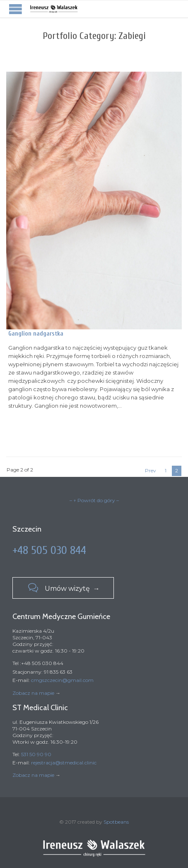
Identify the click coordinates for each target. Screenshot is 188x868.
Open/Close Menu (16, 9)
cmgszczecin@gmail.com (62, 680)
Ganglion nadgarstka (36, 334)
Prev (151, 470)
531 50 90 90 (36, 754)
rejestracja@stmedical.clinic (64, 763)
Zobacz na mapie (33, 693)
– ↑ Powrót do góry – (94, 500)
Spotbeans (116, 822)
